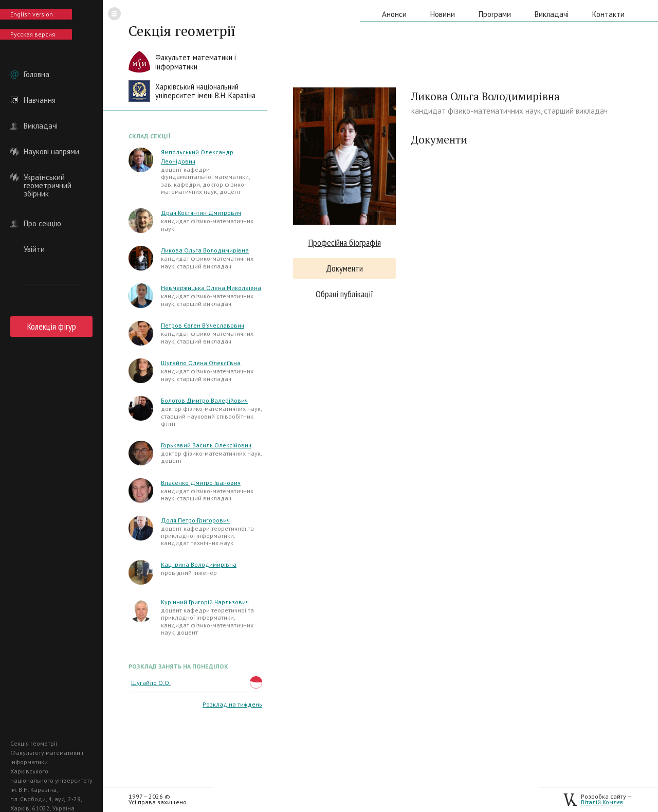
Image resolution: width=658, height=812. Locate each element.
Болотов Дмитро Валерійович (204, 400)
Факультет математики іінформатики (196, 62)
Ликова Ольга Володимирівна (205, 250)
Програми (495, 14)
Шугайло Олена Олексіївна (201, 363)
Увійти (34, 249)
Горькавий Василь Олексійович (206, 445)
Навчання (40, 100)
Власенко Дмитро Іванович (201, 483)
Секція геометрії (182, 31)
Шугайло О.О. (151, 683)
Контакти (608, 14)
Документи (344, 268)
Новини (443, 14)
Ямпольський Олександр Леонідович (197, 157)
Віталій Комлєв (602, 802)
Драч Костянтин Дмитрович (201, 213)
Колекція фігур (52, 326)
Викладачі (41, 126)
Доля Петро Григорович (195, 520)
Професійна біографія (345, 242)
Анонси (394, 14)
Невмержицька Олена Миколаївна (211, 288)
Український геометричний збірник (48, 177)
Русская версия (33, 34)
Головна (36, 75)
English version (32, 14)
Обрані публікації (344, 294)
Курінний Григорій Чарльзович (205, 602)
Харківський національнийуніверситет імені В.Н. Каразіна (205, 91)
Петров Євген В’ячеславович (203, 325)
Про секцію (42, 224)
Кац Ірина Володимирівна (199, 564)
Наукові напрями (51, 152)
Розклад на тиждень (232, 704)
